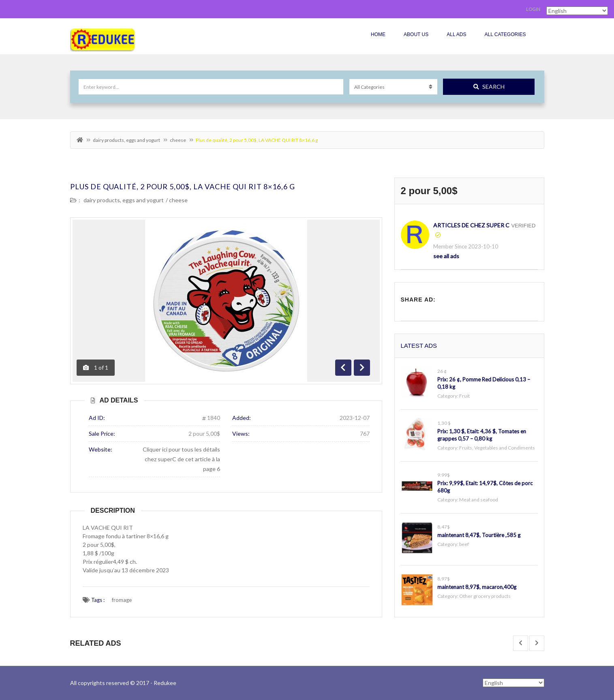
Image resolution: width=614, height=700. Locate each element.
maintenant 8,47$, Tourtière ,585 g (479, 535)
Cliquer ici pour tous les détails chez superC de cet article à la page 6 (181, 459)
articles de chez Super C (471, 225)
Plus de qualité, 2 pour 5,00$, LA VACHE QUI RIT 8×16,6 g (183, 186)
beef (464, 544)
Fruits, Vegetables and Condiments (497, 448)
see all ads (446, 256)
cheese (178, 140)
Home (378, 34)
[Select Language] (513, 683)
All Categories (505, 34)
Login (533, 9)
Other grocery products (485, 596)
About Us (416, 34)
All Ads (456, 34)
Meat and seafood (479, 500)
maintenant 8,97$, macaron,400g (477, 587)
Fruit (464, 396)
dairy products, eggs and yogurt (126, 140)
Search (489, 87)
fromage (122, 600)
